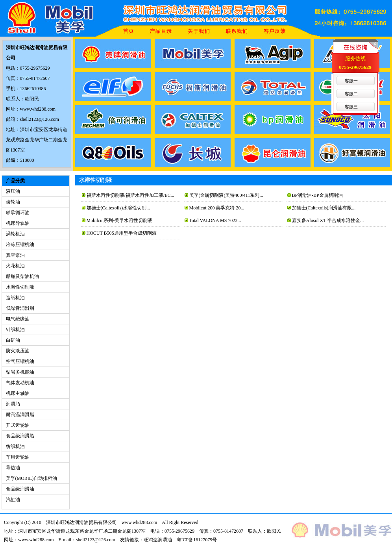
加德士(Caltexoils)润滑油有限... (324, 208)
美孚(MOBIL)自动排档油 (32, 478)
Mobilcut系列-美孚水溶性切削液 (120, 220)
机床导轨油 (18, 223)
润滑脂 (13, 404)
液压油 (13, 191)
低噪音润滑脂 (20, 308)
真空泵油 (15, 255)
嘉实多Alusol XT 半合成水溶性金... (328, 220)
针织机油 (15, 330)
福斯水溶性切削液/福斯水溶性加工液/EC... (130, 195)
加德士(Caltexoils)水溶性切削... (118, 208)
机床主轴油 (18, 393)
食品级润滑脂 (20, 436)
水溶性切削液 (20, 287)
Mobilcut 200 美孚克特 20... (217, 208)
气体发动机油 (20, 383)
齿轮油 (13, 202)
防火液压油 (18, 351)
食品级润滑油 (20, 489)
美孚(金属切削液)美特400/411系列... (226, 195)
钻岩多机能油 (20, 372)
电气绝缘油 (18, 319)
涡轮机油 (15, 234)
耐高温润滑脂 (20, 415)
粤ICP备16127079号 (197, 540)
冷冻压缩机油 (20, 244)
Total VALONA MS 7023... (215, 220)
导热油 (13, 468)
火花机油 (15, 266)
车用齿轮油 (18, 457)
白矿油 (13, 340)
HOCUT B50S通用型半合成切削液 (122, 233)
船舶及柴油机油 (22, 276)
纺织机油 (15, 446)
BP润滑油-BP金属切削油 (317, 195)
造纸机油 (15, 298)
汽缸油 (13, 500)
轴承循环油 (18, 213)
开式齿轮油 (18, 425)
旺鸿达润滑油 (158, 540)
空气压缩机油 (20, 361)
